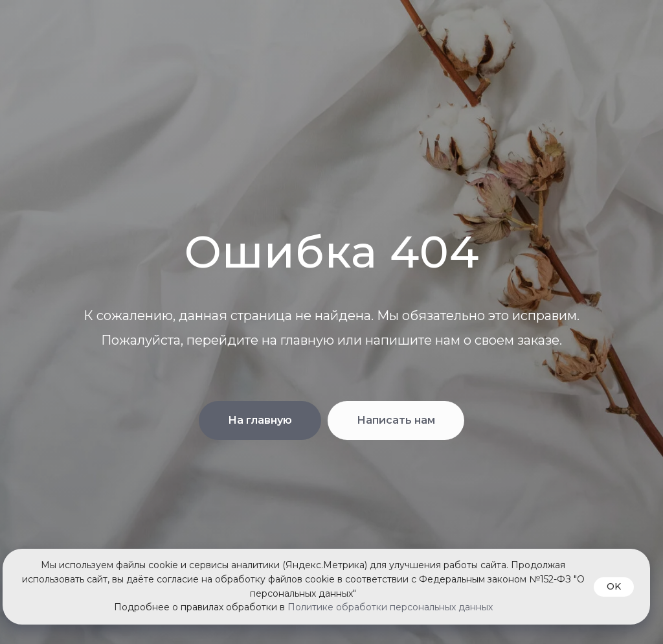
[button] (396, 420)
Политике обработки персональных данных (390, 607)
